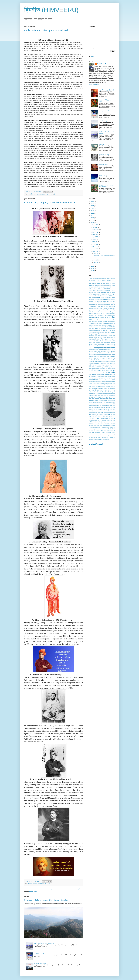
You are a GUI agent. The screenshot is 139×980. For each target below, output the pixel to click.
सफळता (94, 401)
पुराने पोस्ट (80, 889)
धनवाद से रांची (109, 334)
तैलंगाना (108, 329)
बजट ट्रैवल (102, 358)
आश (97, 291)
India (111, 427)
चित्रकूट (103, 312)
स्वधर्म (114, 409)
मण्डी (90, 365)
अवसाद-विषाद (105, 285)
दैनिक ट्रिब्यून (95, 334)
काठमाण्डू (113, 298)
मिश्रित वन (113, 367)
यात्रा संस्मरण (99, 375)
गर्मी (109, 307)
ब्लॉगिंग (113, 360)
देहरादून (91, 334)
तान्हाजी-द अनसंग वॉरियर (104, 327)
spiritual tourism (93, 436)
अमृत (107, 284)
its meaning (99, 429)
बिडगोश (104, 360)
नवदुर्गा (94, 339)
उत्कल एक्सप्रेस (97, 292)
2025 (93, 203)
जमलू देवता (98, 313)
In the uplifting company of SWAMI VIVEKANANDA (50, 202)
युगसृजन (111, 375)
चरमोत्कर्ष (102, 310)
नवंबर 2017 (95, 227)
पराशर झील (96, 346)
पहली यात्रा (109, 350)
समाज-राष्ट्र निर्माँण (102, 402)
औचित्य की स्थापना (103, 296)
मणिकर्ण (108, 363)
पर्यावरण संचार (103, 348)
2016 (93, 266)
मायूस (109, 367)
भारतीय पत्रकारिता (104, 362)
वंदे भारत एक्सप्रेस (103, 383)
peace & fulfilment (107, 432)
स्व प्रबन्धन (98, 409)
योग (90, 376)
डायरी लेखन (112, 325)
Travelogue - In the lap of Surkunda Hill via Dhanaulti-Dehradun (46, 900)
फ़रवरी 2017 (96, 249)
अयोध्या (113, 284)
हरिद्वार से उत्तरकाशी (107, 413)
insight (94, 429)
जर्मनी (93, 315)
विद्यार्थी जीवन (103, 387)
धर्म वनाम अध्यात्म (104, 336)
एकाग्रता (110, 294)
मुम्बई (104, 369)
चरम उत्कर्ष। (97, 310)
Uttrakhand (96, 439)
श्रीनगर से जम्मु (112, 394)
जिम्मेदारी (108, 315)
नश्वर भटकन (110, 339)
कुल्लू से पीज (94, 301)
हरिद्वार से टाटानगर (95, 414)
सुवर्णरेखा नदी (104, 406)
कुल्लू (105, 299)
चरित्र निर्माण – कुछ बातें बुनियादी (106, 90)
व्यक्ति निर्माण (101, 388)
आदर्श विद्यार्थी (107, 289)
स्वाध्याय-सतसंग (102, 411)
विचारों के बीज (94, 387)
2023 (93, 208)
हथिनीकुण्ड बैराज (94, 413)
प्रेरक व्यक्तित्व (100, 356)
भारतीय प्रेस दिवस (111, 362)
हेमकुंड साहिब (98, 422)
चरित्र (105, 310)
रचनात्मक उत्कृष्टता (100, 376)
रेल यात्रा (96, 380)
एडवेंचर (113, 294)
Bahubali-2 (95, 424)
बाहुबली (90, 360)
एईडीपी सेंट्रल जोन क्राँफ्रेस (99, 294)
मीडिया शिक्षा (94, 369)
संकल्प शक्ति (103, 395)
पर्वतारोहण (113, 348)
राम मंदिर (100, 378)
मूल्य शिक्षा (108, 369)
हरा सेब (99, 413)
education (96, 425)
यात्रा (108, 370)
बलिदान (109, 358)
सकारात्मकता (100, 397)
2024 (93, 206)
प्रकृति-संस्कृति (99, 355)
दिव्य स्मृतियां (96, 332)
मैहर (99, 370)
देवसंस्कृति (113, 332)
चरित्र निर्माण (109, 310)
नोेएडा (112, 343)
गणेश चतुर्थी (106, 307)
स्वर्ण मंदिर (91, 411)
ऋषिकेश (91, 294)
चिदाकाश (107, 312)
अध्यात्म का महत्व (99, 282)
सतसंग (110, 397)
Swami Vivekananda (50, 884)
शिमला (106, 392)
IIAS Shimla (104, 427)
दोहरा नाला (104, 334)
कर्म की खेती (109, 296)
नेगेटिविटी (113, 341)
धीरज (90, 337)
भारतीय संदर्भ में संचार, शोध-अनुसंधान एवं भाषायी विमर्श (46, 30)
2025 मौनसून (95, 278)
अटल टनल (109, 280)
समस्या (96, 402)
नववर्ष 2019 (105, 339)
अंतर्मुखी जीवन (104, 278)
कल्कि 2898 (91, 298)
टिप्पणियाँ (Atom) (33, 892)
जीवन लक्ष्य (105, 320)
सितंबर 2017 (96, 232)
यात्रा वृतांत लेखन (93, 375)
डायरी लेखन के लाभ (103, 164)
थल (95, 330)
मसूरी (96, 367)
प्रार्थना (95, 356)
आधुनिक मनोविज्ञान (93, 291)
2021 (93, 213)
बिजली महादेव (99, 360)
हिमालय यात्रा (96, 420)
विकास (105, 385)
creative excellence (110, 424)
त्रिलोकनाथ (92, 330)
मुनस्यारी (101, 369)
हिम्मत (108, 420)
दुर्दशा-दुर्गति (100, 332)
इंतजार (105, 291)
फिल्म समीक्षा (112, 356)
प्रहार (92, 356)
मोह (101, 370)
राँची (110, 376)
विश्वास (112, 387)
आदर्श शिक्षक (112, 289)
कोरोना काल (105, 303)
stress (114, 436)
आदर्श (90, 289)
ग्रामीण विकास (110, 308)
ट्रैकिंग (108, 325)
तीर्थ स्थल (101, 329)
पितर (95, 351)
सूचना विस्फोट (110, 406)
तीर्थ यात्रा (95, 329)
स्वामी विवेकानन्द (41, 884)
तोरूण (111, 329)
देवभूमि (109, 332)
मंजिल (104, 363)
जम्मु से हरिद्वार (105, 313)
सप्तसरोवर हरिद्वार (99, 399)
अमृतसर (110, 284)
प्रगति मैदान (105, 355)
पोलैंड (103, 353)
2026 (93, 201)
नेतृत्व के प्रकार (92, 343)
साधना (93, 404)
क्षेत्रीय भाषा (33, 194)
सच (104, 397)
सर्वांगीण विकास (112, 402)
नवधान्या (97, 339)
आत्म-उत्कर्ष (109, 287)
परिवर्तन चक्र (104, 346)
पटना (106, 344)
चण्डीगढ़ (93, 310)
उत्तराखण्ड (104, 292)
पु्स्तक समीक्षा (96, 353)
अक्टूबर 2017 (96, 230)
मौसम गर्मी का (104, 370)
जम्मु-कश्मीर (111, 313)
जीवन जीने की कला (106, 318)
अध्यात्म (113, 280)
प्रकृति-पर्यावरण (93, 355)
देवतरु (103, 332)
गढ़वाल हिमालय (93, 306)
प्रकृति (108, 353)
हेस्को (102, 422)
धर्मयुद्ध (114, 336)
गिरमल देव (100, 308)
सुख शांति (94, 406)
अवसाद (101, 285)
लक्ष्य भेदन (110, 380)
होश (107, 422)
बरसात (106, 358)
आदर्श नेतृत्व (94, 289)
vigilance (100, 439)
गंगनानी (92, 305)
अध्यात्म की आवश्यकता (106, 282)
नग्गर (106, 337)
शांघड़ (93, 390)
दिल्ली (97, 330)
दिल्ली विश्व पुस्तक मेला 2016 (104, 330)
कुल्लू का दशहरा (110, 300)
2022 (93, 211)
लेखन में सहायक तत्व (107, 382)
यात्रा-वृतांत (105, 375)
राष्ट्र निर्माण (108, 378)
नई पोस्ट (27, 889)
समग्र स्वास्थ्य (110, 401)
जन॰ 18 (96, 260)
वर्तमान (108, 383)
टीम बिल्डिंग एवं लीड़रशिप (97, 325)
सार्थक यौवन (108, 404)
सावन (112, 404)
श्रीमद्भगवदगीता (92, 395)
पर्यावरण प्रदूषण (97, 348)
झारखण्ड (97, 323)
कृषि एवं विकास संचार (108, 301)
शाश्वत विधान (94, 392)
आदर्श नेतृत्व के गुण (100, 289)
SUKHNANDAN (102, 64)
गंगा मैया (101, 305)
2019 (93, 218)
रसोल (108, 376)
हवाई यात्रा (97, 416)
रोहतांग (100, 380)
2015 (93, 269)
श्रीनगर (108, 394)
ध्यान (92, 337)
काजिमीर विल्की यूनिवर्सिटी (106, 298)
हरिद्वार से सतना (102, 414)
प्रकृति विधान (112, 353)
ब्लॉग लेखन (109, 360)
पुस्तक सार (91, 353)
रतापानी (106, 376)
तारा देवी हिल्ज (112, 327)
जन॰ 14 (96, 263)
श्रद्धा (105, 394)
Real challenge (104, 434)
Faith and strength (107, 425)
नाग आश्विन (94, 341)
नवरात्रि (101, 339)
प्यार (105, 353)
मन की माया (106, 365)
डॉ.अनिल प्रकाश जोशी (93, 327)
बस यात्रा (113, 358)
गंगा (95, 305)
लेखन (90, 382)
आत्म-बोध (113, 287)
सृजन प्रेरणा (91, 407)
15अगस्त (91, 278)
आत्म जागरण (103, 287)
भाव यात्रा (97, 363)
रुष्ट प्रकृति (91, 380)
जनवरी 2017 (96, 251)
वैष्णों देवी (96, 388)
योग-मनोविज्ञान (93, 376)
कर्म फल (113, 296)
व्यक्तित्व (106, 388)
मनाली (110, 365)
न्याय (114, 343)
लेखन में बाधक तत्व (99, 382)
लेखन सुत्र (113, 382)
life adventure (104, 429)
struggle (91, 438)
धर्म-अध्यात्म (35, 884)
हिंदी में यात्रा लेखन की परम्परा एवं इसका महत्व (44, 943)
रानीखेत (97, 378)
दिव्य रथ (111, 330)
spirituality (100, 436)
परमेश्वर (92, 346)
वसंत (94, 385)
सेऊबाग (102, 407)
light (102, 431)
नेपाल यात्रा (98, 343)
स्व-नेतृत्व (108, 409)
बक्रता (95, 358)
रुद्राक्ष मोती (113, 378)
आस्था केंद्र (101, 291)
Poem (113, 432)
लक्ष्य (102, 380)
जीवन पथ (95, 320)
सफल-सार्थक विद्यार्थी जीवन (109, 399)
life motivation (97, 431)
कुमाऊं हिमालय (97, 300)
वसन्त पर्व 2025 (98, 385)
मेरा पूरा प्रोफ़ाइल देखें (94, 85)
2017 (93, 223)
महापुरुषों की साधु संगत (104, 154)
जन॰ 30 (96, 253)
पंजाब (103, 344)
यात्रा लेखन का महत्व (93, 373)
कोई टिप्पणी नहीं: (38, 192)
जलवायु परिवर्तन (98, 315)
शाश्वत (98, 390)
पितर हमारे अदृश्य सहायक (101, 351)
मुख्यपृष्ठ (53, 889)
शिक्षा (103, 392)
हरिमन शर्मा (107, 414)
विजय (99, 387)
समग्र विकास (99, 401)
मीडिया (90, 369)
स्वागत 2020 (96, 411)
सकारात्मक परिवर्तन (93, 397)
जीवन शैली (110, 320)
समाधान (107, 402)
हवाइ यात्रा (91, 416)
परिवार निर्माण (109, 346)
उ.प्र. (112, 291)
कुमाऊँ (93, 300)
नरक (110, 337)
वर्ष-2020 (111, 383)
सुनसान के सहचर (103, 175)
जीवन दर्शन (30, 884)
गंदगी (109, 305)
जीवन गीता (99, 318)
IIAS (100, 427)
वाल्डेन (103, 385)
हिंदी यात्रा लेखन (107, 416)
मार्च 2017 (95, 247)
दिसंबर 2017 (96, 225)
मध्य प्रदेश (102, 365)
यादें (108, 375)
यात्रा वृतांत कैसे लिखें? (39, 953)
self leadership (111, 434)
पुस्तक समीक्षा (112, 351)
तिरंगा (90, 329)
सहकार (90, 404)
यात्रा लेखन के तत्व (102, 373)
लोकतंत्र (94, 383)
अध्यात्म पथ (94, 284)
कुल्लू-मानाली (100, 301)
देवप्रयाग (106, 332)
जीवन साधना (94, 322)
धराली (112, 334)
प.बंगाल (91, 344)
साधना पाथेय (102, 404)
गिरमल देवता (105, 308)
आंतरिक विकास (97, 287)
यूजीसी (114, 375)
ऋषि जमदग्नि (112, 292)
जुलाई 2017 (95, 237)
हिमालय (103, 418)
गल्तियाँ (112, 307)
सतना (107, 397)
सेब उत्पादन (106, 407)
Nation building (107, 431)
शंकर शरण (110, 389)
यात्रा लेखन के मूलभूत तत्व (40, 963)
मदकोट (93, 365)
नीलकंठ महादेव (108, 341)
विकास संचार (110, 385)
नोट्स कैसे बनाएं (107, 343)
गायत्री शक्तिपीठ (92, 308)
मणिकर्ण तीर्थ (112, 363)
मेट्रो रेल (113, 369)
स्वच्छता (111, 409)
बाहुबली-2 (94, 360)
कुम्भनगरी (102, 300)
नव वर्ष (112, 337)
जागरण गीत (104, 315)
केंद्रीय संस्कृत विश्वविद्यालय (98, 303)
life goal (91, 431)
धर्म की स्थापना (95, 336)
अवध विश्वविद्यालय (96, 285)
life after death (111, 429)
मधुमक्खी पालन (97, 365)
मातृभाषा (38, 194)
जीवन (90, 318)
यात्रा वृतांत (111, 373)
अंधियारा (95, 280)
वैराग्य (93, 389)
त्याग (114, 329)
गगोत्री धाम (113, 305)
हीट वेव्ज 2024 (112, 420)
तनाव (99, 327)
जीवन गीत (94, 318)
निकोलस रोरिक (99, 341)
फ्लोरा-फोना (91, 358)
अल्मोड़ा (91, 285)
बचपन (98, 358)
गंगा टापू (97, 305)
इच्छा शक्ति (108, 291)
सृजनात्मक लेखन (97, 407)
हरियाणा (111, 414)
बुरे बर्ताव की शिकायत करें (96, 444)
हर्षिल (114, 414)
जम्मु (101, 313)
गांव (114, 307)
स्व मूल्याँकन (103, 409)
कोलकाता (110, 303)
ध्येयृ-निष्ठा (95, 337)
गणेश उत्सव (101, 307)
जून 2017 (95, 239)
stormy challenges (107, 436)
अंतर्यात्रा (109, 278)
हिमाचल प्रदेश (94, 418)
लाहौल (114, 380)
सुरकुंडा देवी (99, 406)
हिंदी (55, 194)
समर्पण (94, 402)
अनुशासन (98, 284)
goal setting (96, 427)
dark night (91, 425)
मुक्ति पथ (98, 369)
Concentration (101, 424)
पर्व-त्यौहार (109, 348)
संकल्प (99, 395)
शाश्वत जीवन (102, 390)
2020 (93, 216)
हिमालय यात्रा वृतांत (102, 420)
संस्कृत (52, 194)
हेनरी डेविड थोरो (92, 422)
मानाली (106, 367)
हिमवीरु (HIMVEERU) (51, 10)
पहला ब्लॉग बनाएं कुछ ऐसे (94, 350)
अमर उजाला (103, 284)
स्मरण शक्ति (93, 409)
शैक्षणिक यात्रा (95, 394)
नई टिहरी (99, 337)
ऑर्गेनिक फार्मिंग (97, 296)
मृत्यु (111, 369)
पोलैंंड (100, 353)
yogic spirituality (106, 439)
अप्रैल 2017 (96, 244)
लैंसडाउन (91, 383)
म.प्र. (101, 363)
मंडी (106, 363)
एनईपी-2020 (91, 296)
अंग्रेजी (29, 194)
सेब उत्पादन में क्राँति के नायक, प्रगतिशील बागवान (106, 186)
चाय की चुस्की (99, 312)
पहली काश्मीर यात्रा (103, 350)
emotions (100, 425)
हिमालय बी (91, 420)
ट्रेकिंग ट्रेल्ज (104, 325)
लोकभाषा (42, 194)
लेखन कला (101, 144)
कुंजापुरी (91, 300)
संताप (108, 395)
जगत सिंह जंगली (93, 313)
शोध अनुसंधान (47, 194)
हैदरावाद (105, 422)
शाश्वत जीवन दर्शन (109, 390)
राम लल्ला (104, 378)
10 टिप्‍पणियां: (37, 881)
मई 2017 (95, 242)
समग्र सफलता (104, 401)
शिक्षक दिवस (99, 392)
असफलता (109, 285)
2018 (93, 220)
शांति (95, 390)
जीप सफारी (113, 315)
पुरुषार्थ (108, 351)
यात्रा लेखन (112, 370)
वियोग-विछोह (108, 387)
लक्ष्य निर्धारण (106, 380)
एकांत (106, 294)
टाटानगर (101, 323)
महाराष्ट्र (99, 367)
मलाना (93, 367)
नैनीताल (102, 343)
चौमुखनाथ (113, 312)
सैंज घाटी (111, 407)
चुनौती (110, 312)
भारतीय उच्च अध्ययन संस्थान (95, 362)
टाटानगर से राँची (106, 323)
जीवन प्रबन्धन (100, 320)
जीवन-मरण (100, 322)
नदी (108, 337)
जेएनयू (112, 322)
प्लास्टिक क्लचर (106, 356)
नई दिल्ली (103, 337)
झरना (93, 323)
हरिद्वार (102, 413)
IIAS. (108, 427)
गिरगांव (97, 308)
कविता (99, 298)
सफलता (91, 401)
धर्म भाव (99, 336)
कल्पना (95, 298)
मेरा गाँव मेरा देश (94, 370)
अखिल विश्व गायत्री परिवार (101, 280)
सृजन (114, 406)
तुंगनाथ (105, 329)
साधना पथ (97, 404)
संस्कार (110, 395)
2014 (93, 271)
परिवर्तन (100, 346)
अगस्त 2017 (96, 234)
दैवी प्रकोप (100, 334)
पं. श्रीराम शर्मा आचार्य (97, 344)
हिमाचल (113, 416)
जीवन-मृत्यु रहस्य (106, 322)
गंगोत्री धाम (106, 305)
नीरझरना (103, 341)
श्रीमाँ (96, 395)
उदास (108, 292)
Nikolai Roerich (98, 432)
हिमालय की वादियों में (110, 418)
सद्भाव (93, 399)
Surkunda (95, 438)
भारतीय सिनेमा (92, 363)
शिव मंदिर (110, 392)
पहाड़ (92, 351)
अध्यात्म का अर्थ (92, 282)
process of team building (95, 434)
